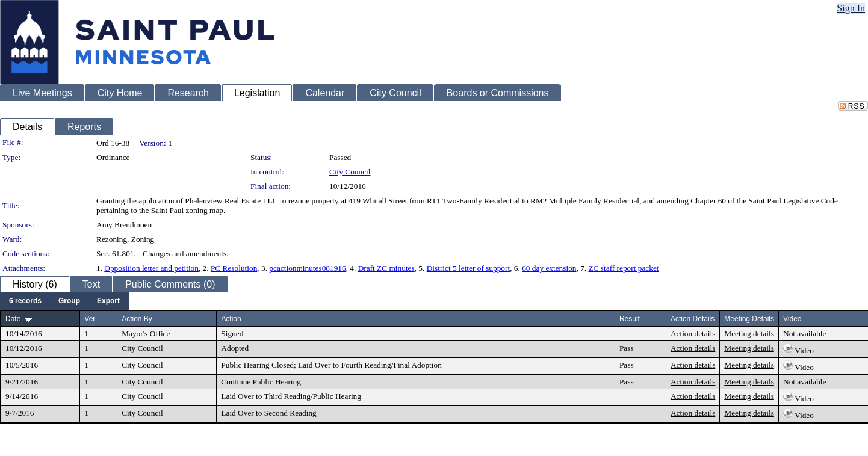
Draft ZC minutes (386, 268)
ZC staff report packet (623, 268)
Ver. (91, 319)
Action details (693, 334)
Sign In (851, 8)
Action (231, 319)
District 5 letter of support (468, 268)
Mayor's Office (146, 334)
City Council (350, 172)
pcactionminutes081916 (307, 268)
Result (630, 319)
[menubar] (64, 301)
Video (804, 350)
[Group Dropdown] (69, 301)
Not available (804, 334)
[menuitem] (25, 301)
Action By (137, 319)
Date (13, 319)
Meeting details (749, 334)
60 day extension (549, 268)
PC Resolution (234, 268)
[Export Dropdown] (108, 301)
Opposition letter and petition (151, 268)
